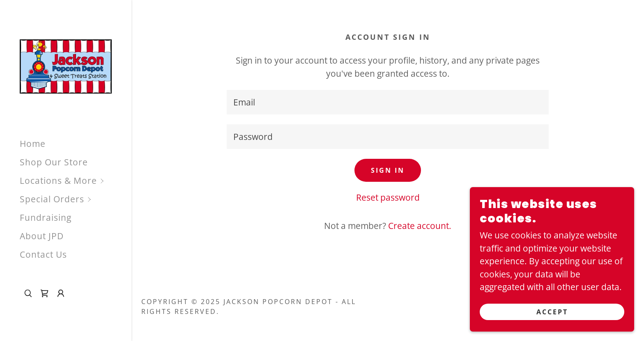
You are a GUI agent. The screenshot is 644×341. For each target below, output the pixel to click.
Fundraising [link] (46, 217)
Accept (552, 311)
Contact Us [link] (43, 254)
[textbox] (388, 102)
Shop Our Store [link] (54, 162)
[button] (76, 181)
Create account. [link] (420, 226)
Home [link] (33, 144)
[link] (66, 66)
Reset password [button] (388, 197)
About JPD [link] (42, 236)
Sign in (388, 170)
